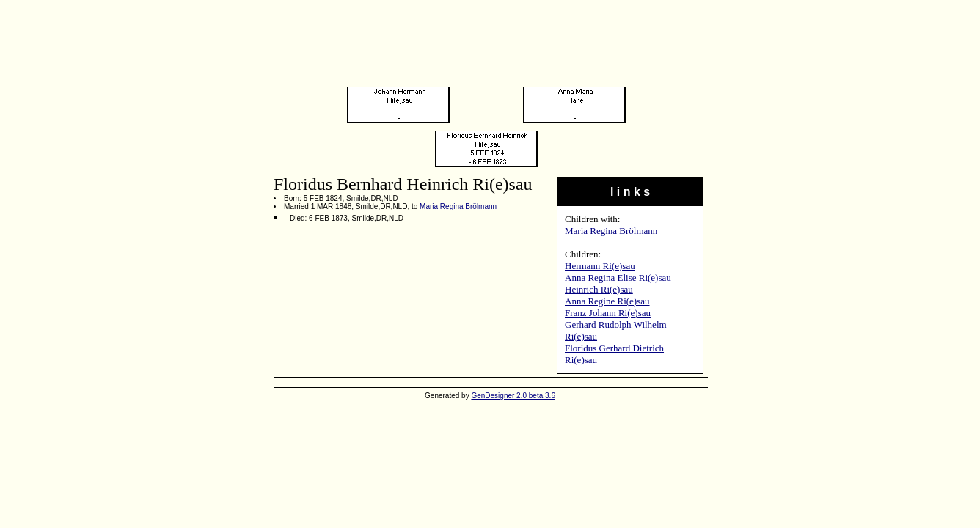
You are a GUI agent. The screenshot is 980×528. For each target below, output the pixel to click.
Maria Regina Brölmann (611, 231)
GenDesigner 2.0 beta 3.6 (513, 396)
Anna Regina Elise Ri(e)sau (618, 278)
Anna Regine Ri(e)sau (607, 301)
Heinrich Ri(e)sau (599, 289)
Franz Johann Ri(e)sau (608, 313)
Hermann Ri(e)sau (600, 266)
